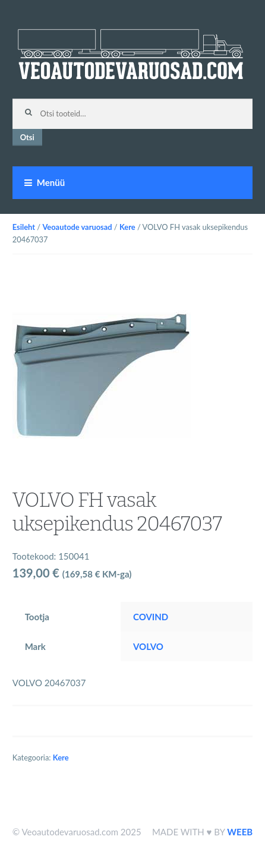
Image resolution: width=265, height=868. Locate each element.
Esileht (24, 227)
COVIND (151, 617)
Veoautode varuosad (77, 227)
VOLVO (148, 646)
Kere (127, 227)
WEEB (240, 832)
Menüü (51, 182)
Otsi (27, 137)
